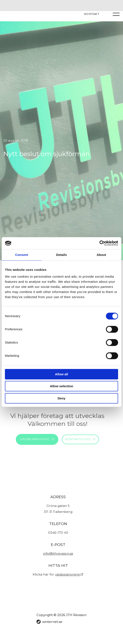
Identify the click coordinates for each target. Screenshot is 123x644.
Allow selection (61, 386)
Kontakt (92, 14)
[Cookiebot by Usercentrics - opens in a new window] (99, 243)
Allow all (62, 374)
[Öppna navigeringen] (116, 14)
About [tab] (101, 255)
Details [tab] (61, 255)
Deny (62, 398)
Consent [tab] (22, 255)
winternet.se (52, 622)
